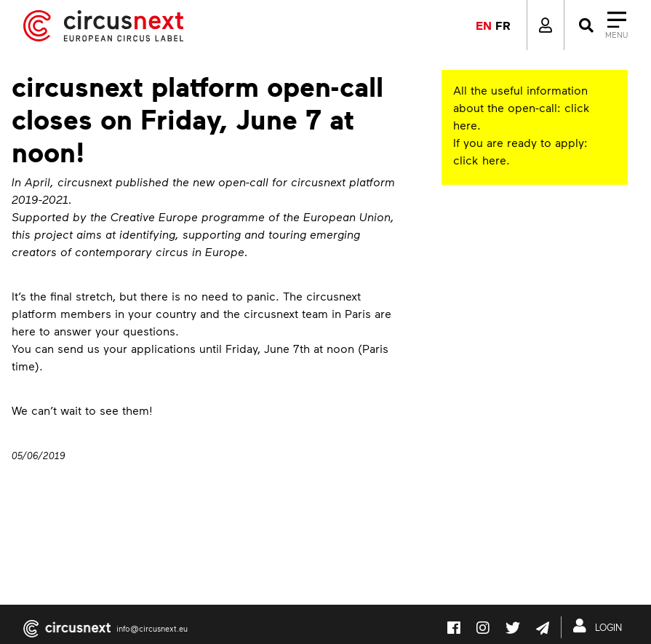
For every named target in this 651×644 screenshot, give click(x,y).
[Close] (602, 25)
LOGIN (600, 626)
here (465, 125)
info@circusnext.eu (152, 628)
